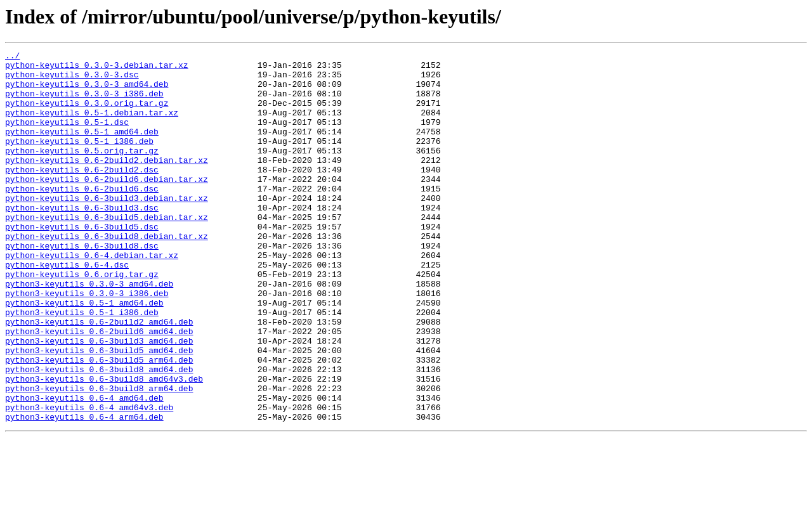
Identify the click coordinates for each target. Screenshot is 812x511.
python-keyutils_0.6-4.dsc (67, 308)
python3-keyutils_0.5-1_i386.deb (82, 365)
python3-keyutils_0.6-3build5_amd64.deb (99, 411)
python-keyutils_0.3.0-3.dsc (72, 80)
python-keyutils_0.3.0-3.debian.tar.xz (97, 68)
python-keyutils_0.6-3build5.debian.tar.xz (107, 251)
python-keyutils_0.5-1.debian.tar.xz (92, 126)
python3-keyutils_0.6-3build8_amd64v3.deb (104, 445)
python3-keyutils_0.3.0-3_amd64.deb (89, 331)
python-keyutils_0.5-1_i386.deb (79, 160)
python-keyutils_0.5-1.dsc (67, 137)
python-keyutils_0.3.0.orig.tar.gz (87, 114)
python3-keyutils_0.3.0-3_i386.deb (87, 342)
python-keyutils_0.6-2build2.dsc (82, 194)
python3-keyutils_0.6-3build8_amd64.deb (99, 434)
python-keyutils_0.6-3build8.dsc (82, 285)
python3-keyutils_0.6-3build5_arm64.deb (99, 422)
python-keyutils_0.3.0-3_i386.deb (84, 103)
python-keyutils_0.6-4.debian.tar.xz (92, 297)
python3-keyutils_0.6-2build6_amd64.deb (99, 388)
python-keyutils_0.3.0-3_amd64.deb (87, 91)
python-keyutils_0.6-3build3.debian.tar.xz (107, 228)
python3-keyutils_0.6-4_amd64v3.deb (89, 479)
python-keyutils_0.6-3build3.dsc (82, 240)
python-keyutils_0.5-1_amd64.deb (82, 148)
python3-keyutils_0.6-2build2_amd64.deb (99, 377)
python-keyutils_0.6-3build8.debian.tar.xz (107, 274)
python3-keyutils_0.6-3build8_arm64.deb (99, 456)
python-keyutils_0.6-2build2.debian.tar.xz (107, 183)
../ (12, 57)
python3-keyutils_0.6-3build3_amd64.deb (99, 399)
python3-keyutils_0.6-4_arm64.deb (84, 491)
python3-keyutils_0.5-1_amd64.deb (84, 354)
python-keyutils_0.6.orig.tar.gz (82, 320)
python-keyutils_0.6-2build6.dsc (82, 217)
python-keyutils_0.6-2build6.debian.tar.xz (107, 205)
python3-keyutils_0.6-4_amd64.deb (84, 468)
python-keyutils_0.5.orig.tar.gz (82, 171)
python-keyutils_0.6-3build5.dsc (82, 262)
